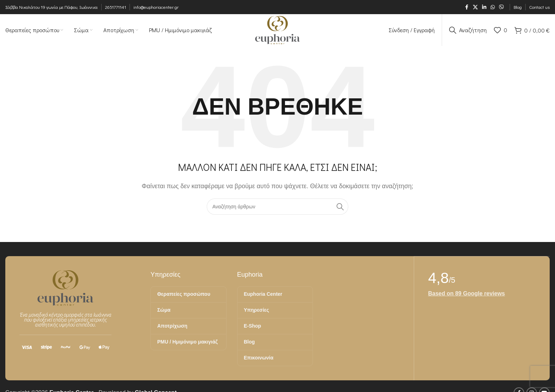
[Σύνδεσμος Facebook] (467, 7)
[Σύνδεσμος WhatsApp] (493, 7)
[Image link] (65, 287)
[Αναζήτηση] (468, 30)
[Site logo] (277, 30)
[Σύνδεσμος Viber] (502, 7)
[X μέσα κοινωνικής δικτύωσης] (475, 7)
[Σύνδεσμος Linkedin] (484, 7)
